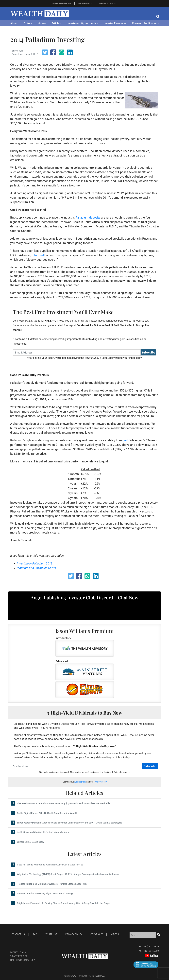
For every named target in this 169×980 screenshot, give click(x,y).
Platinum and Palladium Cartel (36, 568)
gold (125, 440)
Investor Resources (115, 23)
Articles (56, 23)
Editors (28, 23)
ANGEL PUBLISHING (61, 3)
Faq (35, 934)
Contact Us (18, 934)
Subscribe (148, 352)
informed (38, 255)
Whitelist (51, 934)
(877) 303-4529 (151, 946)
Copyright (97, 934)
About (14, 23)
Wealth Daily (80, 782)
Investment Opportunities (82, 23)
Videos (42, 23)
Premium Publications (145, 23)
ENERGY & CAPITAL (108, 3)
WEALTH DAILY (85, 3)
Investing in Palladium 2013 (35, 563)
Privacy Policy (100, 782)
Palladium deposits (88, 217)
